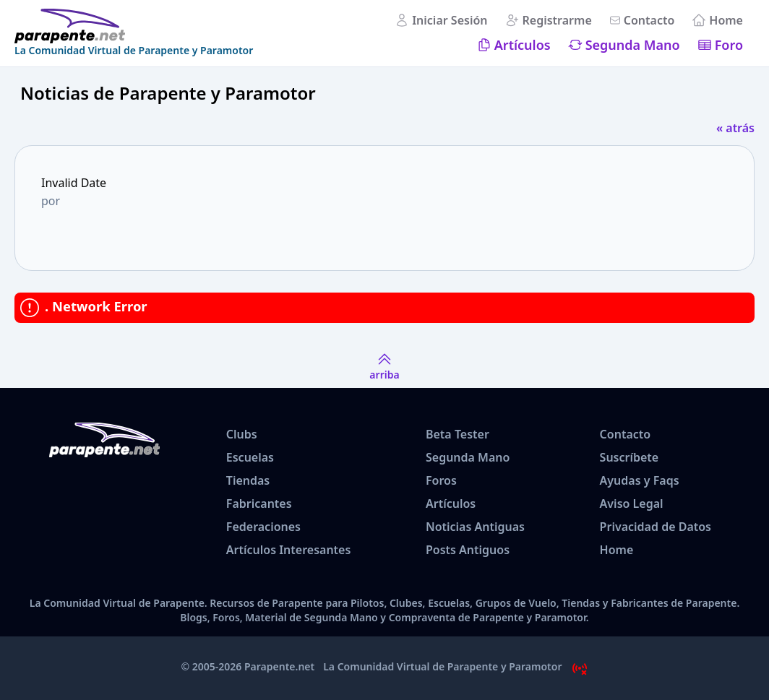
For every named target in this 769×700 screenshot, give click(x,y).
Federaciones (263, 527)
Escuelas (250, 457)
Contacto (649, 20)
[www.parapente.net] (134, 26)
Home (726, 20)
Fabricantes (259, 504)
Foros (441, 480)
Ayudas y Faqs (640, 480)
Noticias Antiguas (475, 527)
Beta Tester (457, 434)
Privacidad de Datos (656, 527)
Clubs (242, 434)
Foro (729, 45)
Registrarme (557, 20)
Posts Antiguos (468, 550)
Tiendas (248, 480)
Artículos (523, 45)
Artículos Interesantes (289, 550)
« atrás (735, 128)
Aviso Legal (632, 504)
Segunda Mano (633, 45)
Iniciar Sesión (450, 20)
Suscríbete (630, 457)
